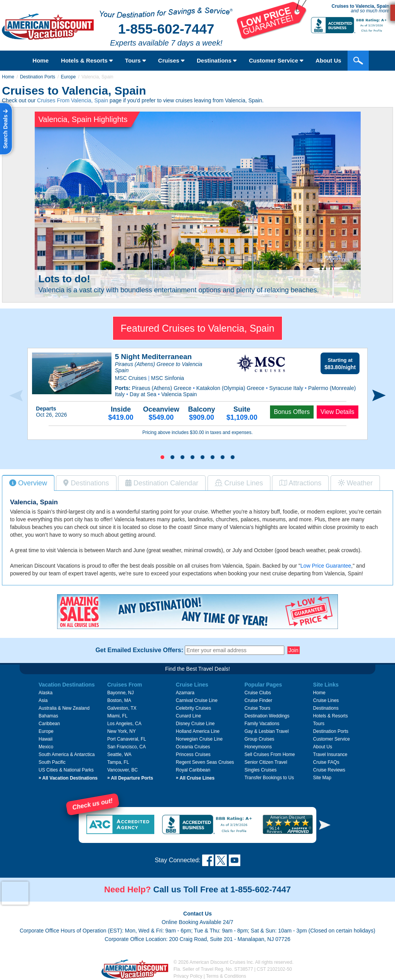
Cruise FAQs (326, 762)
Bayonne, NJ (121, 693)
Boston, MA (119, 700)
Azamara (185, 693)
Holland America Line (198, 731)
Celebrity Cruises (193, 708)
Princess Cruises (193, 754)
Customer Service (332, 739)
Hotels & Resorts (87, 60)
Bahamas (48, 716)
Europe (68, 77)
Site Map (322, 778)
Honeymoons (258, 747)
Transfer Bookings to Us (269, 778)
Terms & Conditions (226, 976)
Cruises (171, 60)
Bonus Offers (292, 412)
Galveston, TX (122, 708)
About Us (323, 747)
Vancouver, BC (122, 770)
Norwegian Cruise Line (199, 739)
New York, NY (122, 731)
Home (41, 60)
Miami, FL (117, 716)
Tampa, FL (118, 762)
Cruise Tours (257, 708)
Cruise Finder (258, 700)
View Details (338, 412)
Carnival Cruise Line (197, 700)
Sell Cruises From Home (270, 754)
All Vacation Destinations (68, 778)
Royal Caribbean (193, 770)
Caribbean (49, 724)
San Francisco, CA (127, 747)
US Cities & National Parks (66, 770)
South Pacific (52, 762)
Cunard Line (188, 716)
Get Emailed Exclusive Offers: (139, 650)
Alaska (46, 693)
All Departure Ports (130, 778)
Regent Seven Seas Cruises (205, 762)
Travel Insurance (330, 754)
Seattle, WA (119, 754)
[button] (162, 457)
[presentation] (16, 396)
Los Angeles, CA (124, 724)
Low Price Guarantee (326, 566)
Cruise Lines (326, 700)
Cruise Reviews (329, 770)
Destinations (217, 60)
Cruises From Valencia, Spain (73, 100)
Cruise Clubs (258, 693)
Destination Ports (38, 77)
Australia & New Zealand (64, 708)
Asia (43, 700)
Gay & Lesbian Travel (267, 731)
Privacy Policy (188, 976)
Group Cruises (259, 739)
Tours (135, 60)
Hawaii (46, 739)
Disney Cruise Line (195, 724)
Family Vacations (262, 724)
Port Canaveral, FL (127, 739)
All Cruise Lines (195, 778)
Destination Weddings (267, 716)
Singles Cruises (261, 770)
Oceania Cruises (193, 747)
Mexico (46, 747)
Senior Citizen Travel (266, 762)
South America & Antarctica (67, 754)
